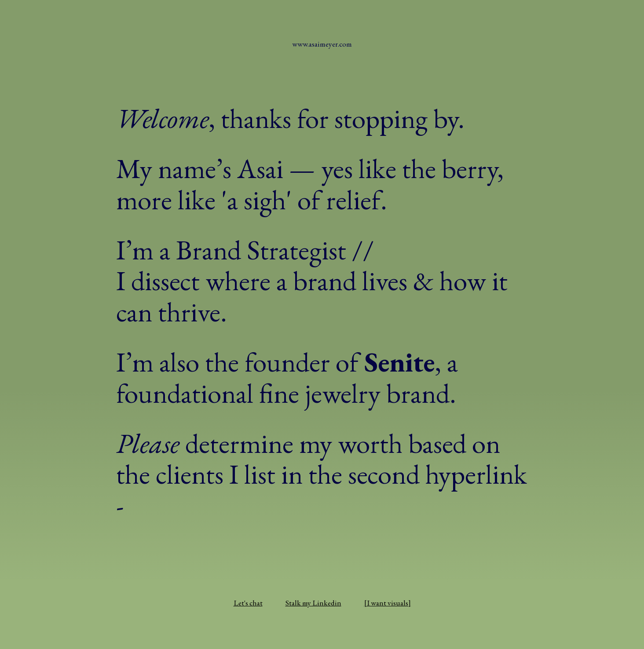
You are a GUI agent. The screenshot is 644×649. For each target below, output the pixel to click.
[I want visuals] (388, 603)
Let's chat (248, 603)
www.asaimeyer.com (322, 44)
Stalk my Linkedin (313, 603)
